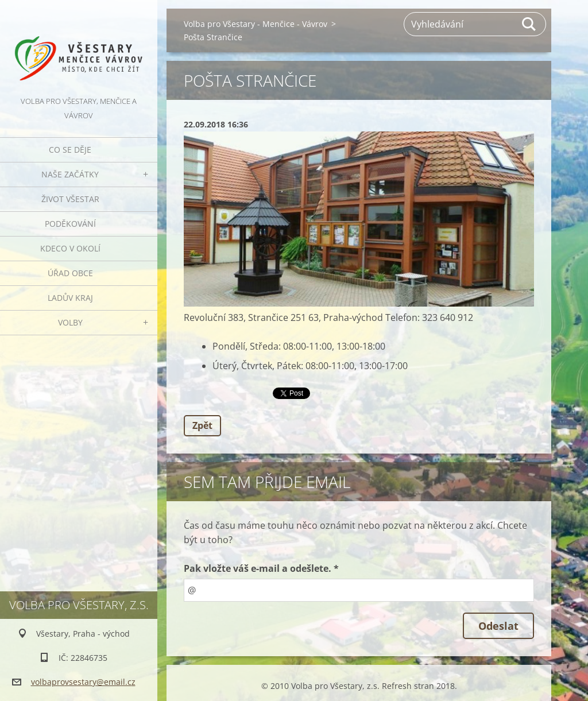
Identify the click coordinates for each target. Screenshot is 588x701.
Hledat (529, 24)
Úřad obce (70, 273)
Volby (70, 322)
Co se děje (70, 150)
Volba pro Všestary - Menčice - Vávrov (256, 24)
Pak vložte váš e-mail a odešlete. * (261, 568)
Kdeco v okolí (70, 248)
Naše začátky (70, 174)
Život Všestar (70, 199)
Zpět (202, 425)
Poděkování (70, 224)
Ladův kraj (70, 298)
